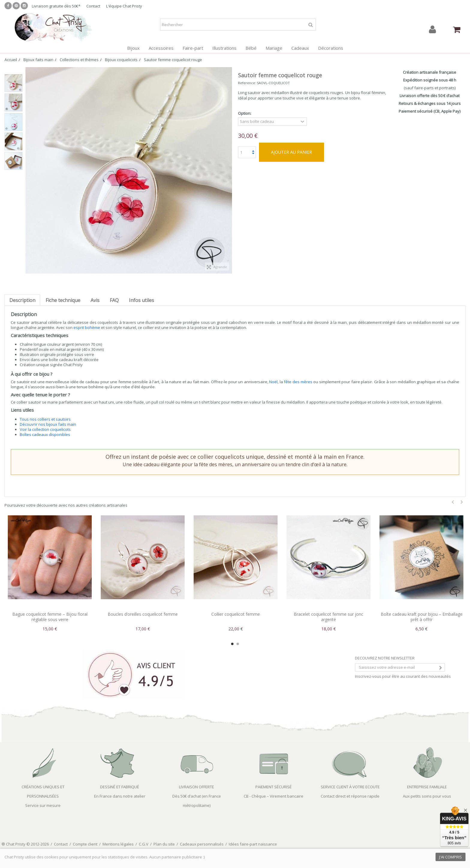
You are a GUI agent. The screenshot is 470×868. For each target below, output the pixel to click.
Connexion (433, 30)
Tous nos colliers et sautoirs (45, 419)
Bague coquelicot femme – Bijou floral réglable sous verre (50, 617)
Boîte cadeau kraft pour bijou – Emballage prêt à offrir (422, 617)
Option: (245, 113)
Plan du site (164, 844)
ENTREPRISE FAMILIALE (427, 787)
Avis (95, 300)
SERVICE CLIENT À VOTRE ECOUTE (350, 787)
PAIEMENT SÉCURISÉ (274, 787)
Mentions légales (118, 844)
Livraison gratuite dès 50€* (56, 6)
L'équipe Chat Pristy (124, 6)
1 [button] (232, 644)
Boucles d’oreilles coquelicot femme (143, 614)
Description (22, 300)
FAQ (114, 300)
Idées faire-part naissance (253, 844)
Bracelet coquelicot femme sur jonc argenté (329, 617)
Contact (93, 6)
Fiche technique (63, 300)
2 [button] (238, 644)
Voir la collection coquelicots (45, 429)
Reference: (247, 83)
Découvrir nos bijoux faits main (48, 424)
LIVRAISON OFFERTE (196, 787)
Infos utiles (141, 300)
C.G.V (144, 844)
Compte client (85, 844)
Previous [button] (453, 502)
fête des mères (298, 382)
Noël (273, 382)
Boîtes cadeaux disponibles (45, 434)
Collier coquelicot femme (236, 614)
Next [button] (462, 502)
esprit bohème (87, 327)
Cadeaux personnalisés (202, 844)
